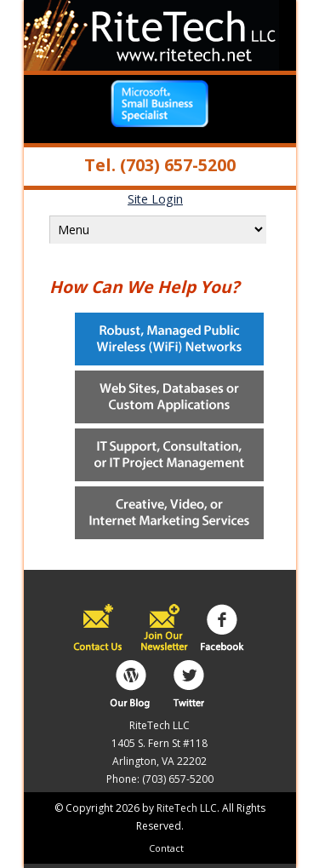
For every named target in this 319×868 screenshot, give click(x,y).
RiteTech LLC (187, 808)
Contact (166, 848)
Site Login (155, 199)
